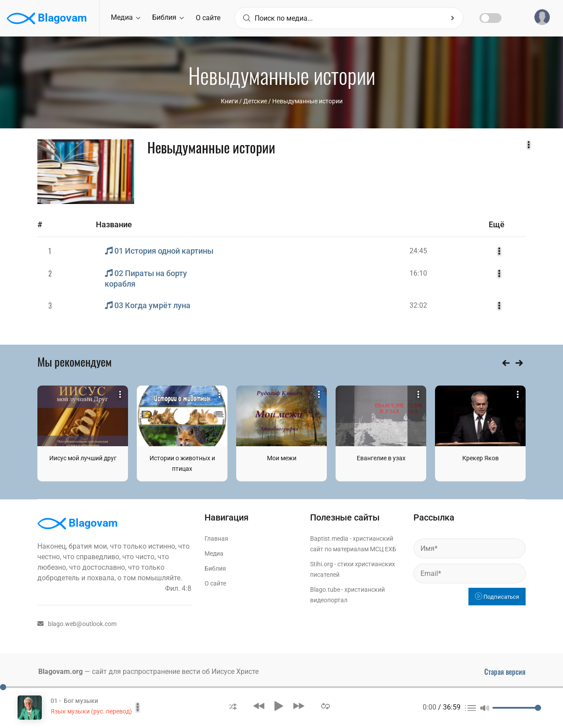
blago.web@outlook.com (77, 624)
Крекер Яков (481, 458)
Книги (229, 101)
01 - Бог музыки (74, 701)
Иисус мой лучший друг (83, 458)
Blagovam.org (60, 672)
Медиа (126, 17)
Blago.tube (325, 590)
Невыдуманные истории (307, 101)
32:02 (418, 305)
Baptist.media (329, 539)
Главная (216, 539)
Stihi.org (322, 564)
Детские (255, 101)
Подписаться (497, 597)
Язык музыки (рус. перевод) (91, 711)
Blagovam (47, 18)
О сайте (208, 18)
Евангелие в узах (381, 458)
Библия (168, 17)
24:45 (418, 251)
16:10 (418, 273)
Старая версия (505, 672)
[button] (233, 706)
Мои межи (282, 458)
